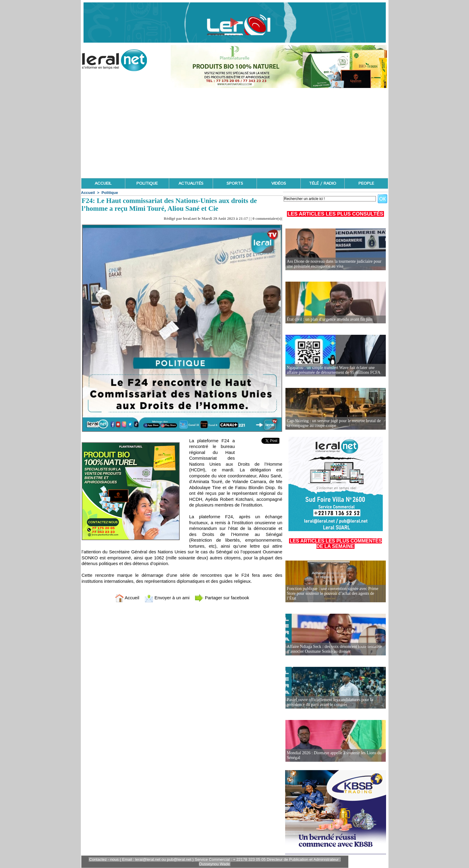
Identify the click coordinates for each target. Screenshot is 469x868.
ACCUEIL (103, 183)
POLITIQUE (147, 183)
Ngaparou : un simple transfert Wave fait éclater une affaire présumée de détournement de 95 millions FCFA (334, 370)
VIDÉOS (279, 183)
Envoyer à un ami (167, 598)
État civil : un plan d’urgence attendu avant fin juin (330, 319)
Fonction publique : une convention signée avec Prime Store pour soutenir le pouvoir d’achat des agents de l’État (333, 593)
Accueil (88, 193)
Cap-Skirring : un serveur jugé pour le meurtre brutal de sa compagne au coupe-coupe (334, 423)
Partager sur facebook (222, 598)
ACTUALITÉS (191, 183)
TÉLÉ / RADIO (323, 183)
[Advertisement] (235, 133)
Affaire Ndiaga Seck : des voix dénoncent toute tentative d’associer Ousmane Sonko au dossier (335, 649)
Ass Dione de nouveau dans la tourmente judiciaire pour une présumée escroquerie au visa (334, 264)
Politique (110, 193)
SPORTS (235, 183)
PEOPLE (366, 183)
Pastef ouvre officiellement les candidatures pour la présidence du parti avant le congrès (330, 702)
